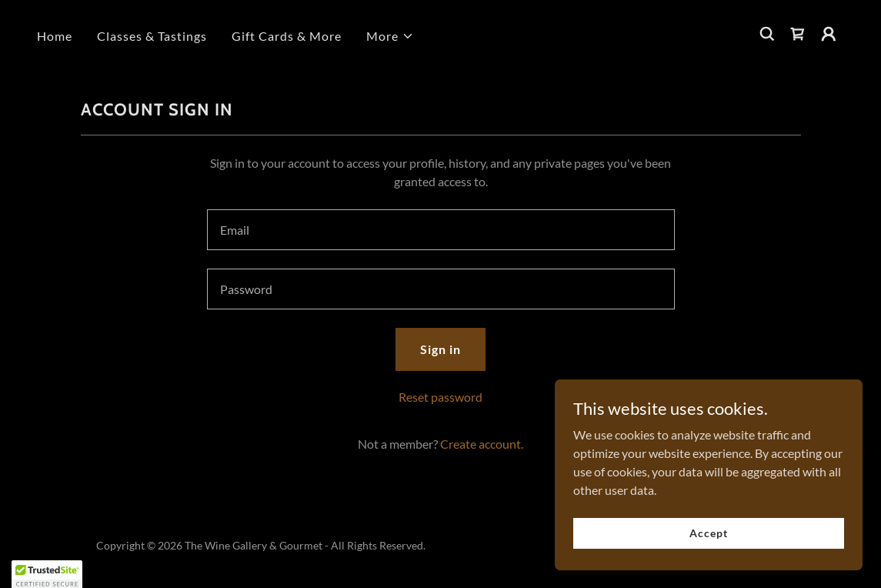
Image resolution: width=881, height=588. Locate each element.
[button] (390, 36)
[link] (798, 34)
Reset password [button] (440, 397)
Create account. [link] (482, 444)
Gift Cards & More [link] (287, 36)
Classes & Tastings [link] (152, 36)
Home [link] (55, 36)
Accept (708, 533)
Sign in (440, 349)
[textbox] (441, 230)
